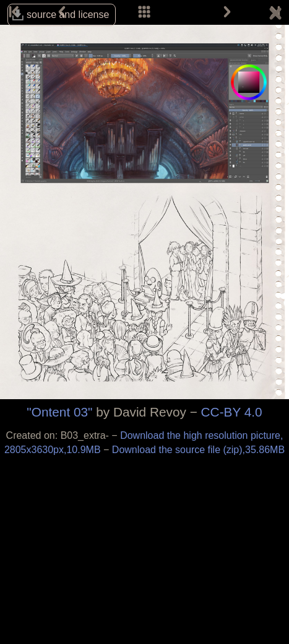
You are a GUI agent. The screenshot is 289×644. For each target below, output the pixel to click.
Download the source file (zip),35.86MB (198, 450)
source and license (68, 15)
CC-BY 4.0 (232, 412)
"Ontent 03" (59, 412)
